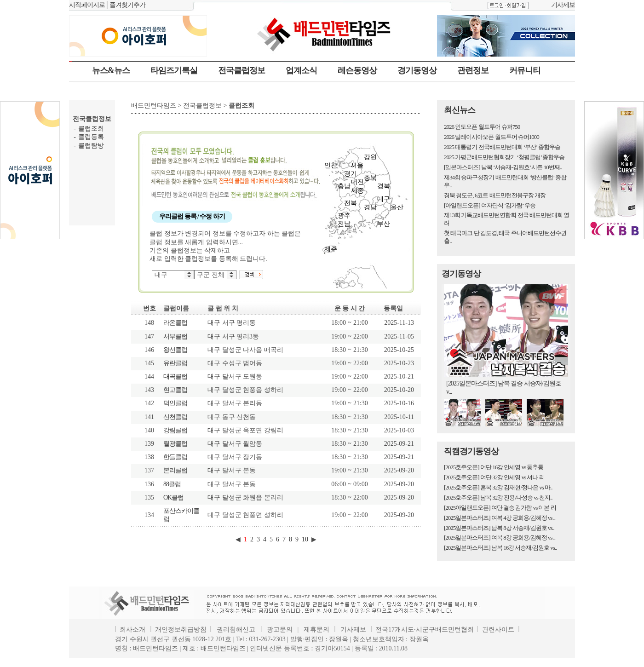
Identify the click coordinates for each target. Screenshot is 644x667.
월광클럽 (175, 444)
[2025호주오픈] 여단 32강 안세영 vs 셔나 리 (494, 477)
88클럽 (172, 484)
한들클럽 (175, 457)
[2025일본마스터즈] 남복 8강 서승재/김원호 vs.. (499, 528)
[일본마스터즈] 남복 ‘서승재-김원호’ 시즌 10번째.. (503, 167)
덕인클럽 (175, 403)
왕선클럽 (175, 350)
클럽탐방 (91, 146)
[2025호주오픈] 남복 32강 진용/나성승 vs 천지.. (498, 497)
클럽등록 (91, 137)
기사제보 (563, 5)
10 (305, 539)
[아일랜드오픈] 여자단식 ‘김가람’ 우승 (490, 205)
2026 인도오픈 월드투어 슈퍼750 (482, 127)
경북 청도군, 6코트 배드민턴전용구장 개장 (495, 195)
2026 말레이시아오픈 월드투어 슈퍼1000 (492, 137)
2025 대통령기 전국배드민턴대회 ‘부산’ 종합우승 (502, 147)
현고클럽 (175, 390)
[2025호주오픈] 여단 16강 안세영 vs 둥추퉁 (494, 467)
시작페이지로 (87, 5)
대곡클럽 (175, 377)
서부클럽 (175, 336)
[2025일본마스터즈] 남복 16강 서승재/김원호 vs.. (500, 548)
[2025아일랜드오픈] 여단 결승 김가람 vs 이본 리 (500, 508)
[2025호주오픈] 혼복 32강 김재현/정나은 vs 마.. (498, 487)
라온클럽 (175, 323)
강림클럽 (175, 430)
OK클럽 (173, 497)
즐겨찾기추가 (127, 5)
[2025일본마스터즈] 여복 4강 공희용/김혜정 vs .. (500, 518)
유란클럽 (175, 363)
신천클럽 (175, 417)
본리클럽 (175, 470)
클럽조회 (91, 129)
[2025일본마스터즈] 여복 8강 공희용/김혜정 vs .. (500, 538)
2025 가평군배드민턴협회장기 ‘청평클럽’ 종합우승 (504, 157)
